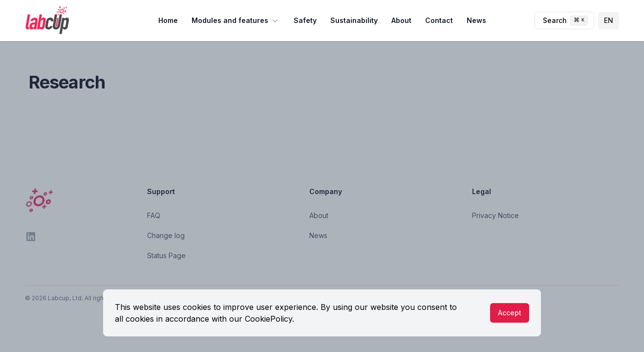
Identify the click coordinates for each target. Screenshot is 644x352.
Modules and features (236, 21)
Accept (510, 313)
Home (168, 20)
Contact (439, 20)
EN (609, 20)
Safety (305, 20)
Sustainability (354, 20)
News (476, 20)
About (401, 20)
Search (565, 21)
